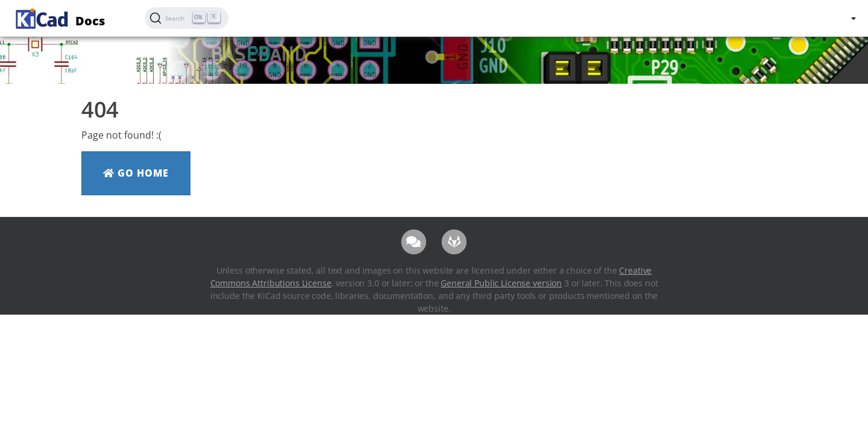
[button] (853, 18)
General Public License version (501, 283)
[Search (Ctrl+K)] (187, 18)
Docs (58, 17)
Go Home (136, 173)
